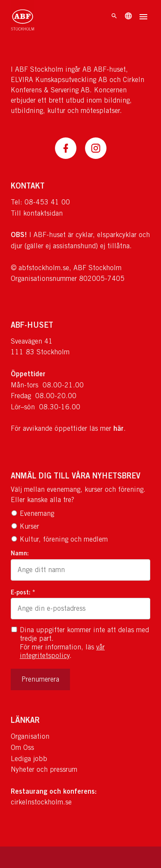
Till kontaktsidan (37, 213)
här (118, 428)
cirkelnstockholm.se (41, 802)
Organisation (30, 736)
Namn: (20, 553)
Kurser (25, 526)
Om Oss (22, 748)
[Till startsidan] (23, 17)
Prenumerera (40, 679)
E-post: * (23, 592)
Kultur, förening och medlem (59, 539)
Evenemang (32, 513)
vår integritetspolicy (62, 651)
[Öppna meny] (143, 18)
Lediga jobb (29, 759)
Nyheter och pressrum (44, 769)
